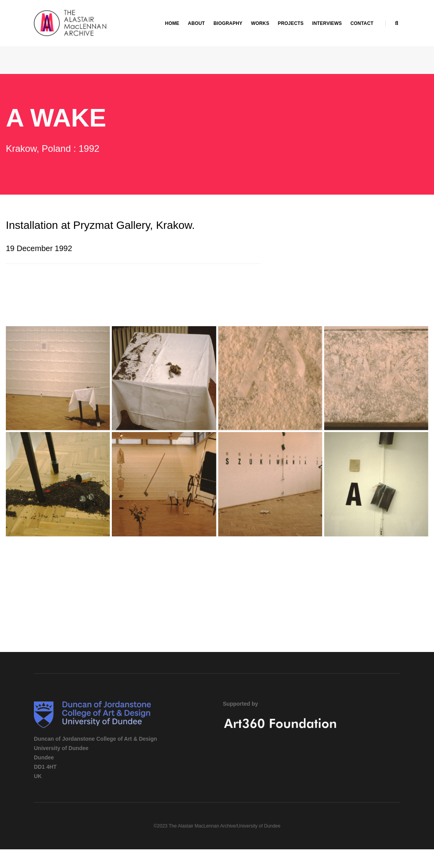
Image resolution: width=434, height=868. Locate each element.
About (196, 23)
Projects (291, 23)
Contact (362, 23)
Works (260, 23)
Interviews (327, 23)
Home (172, 23)
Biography (228, 23)
